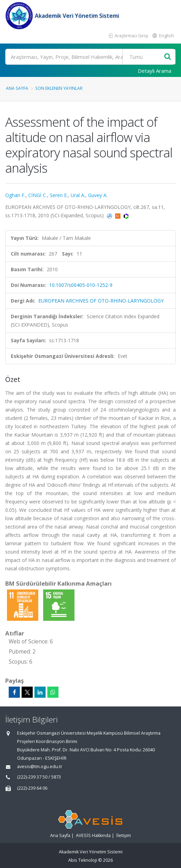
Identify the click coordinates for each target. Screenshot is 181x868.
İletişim (124, 835)
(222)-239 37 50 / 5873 (39, 777)
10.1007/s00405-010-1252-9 (81, 285)
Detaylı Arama (155, 71)
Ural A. (78, 195)
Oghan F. (15, 195)
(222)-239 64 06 (32, 788)
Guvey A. (98, 195)
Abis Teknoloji (83, 860)
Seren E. (59, 195)
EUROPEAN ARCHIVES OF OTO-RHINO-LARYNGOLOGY (101, 301)
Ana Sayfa (17, 88)
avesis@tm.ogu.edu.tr (40, 767)
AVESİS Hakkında (93, 835)
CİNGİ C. (38, 195)
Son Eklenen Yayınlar (59, 88)
